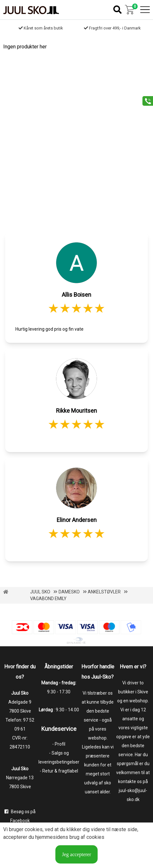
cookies (34, 829)
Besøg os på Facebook (20, 816)
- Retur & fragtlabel (59, 771)
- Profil (59, 744)
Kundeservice (59, 729)
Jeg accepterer (76, 854)
